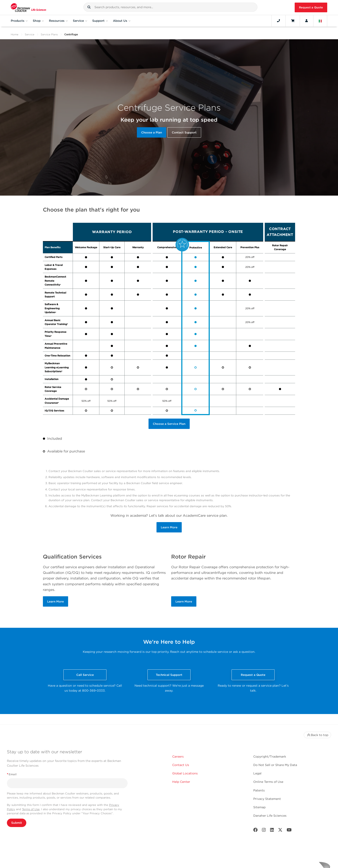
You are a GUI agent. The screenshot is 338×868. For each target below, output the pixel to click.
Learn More (169, 527)
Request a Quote (311, 7)
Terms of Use (31, 809)
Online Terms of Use (268, 782)
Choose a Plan (152, 132)
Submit (17, 823)
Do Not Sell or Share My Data (275, 765)
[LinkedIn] (272, 831)
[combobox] (170, 7)
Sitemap (259, 807)
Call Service (85, 675)
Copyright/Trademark (270, 757)
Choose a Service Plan (169, 424)
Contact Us (181, 765)
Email (12, 774)
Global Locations (185, 773)
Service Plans (49, 34)
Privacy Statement (267, 799)
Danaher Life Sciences (270, 816)
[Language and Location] (320, 21)
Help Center (181, 782)
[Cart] (293, 21)
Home (15, 34)
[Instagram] (264, 831)
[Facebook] (255, 831)
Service (30, 34)
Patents (259, 790)
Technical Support (169, 675)
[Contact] (279, 21)
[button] (89, 7)
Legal (257, 773)
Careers (178, 757)
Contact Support (184, 132)
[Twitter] (280, 831)
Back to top (317, 735)
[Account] (307, 21)
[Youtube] (289, 831)
